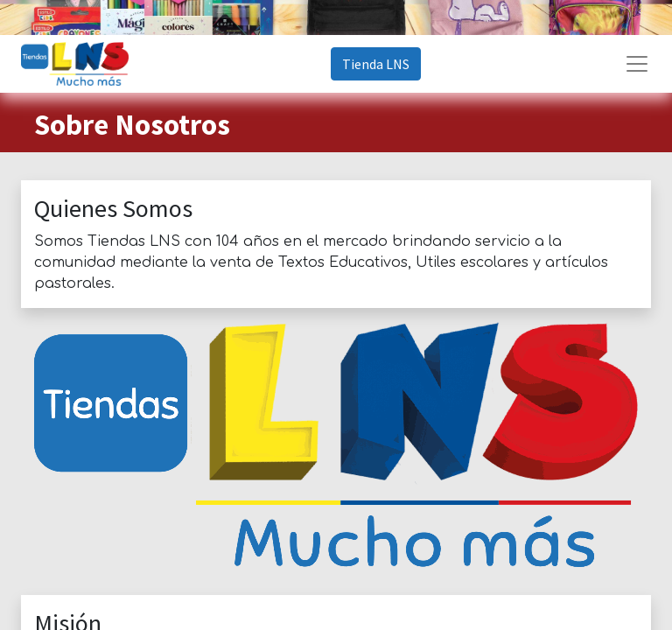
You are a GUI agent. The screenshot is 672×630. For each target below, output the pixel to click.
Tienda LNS (376, 64)
